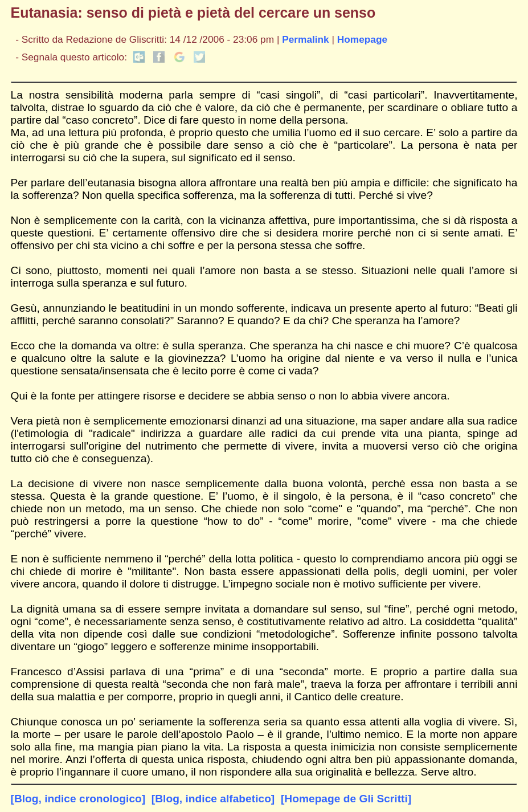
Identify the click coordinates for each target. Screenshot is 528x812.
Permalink (306, 39)
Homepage (362, 39)
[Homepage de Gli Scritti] (346, 799)
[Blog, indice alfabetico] (213, 799)
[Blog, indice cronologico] (78, 799)
